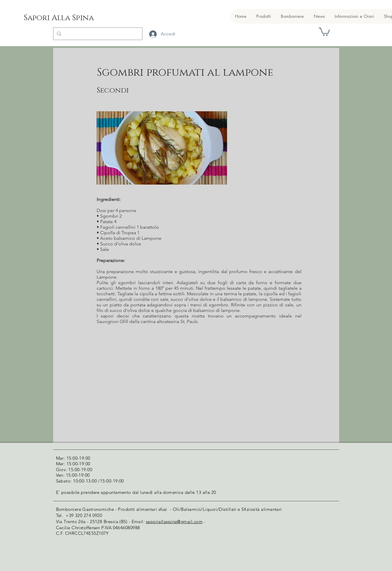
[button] (324, 31)
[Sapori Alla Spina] (59, 18)
